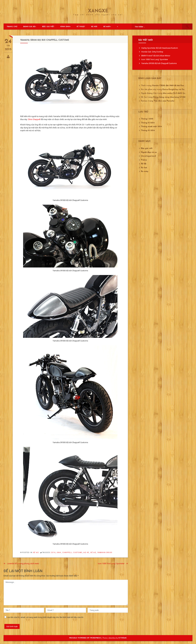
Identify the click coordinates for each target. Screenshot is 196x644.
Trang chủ (12, 27)
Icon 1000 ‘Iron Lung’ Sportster (111, 563)
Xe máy (107, 27)
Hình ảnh (65, 27)
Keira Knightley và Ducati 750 (177, 90)
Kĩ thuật (81, 27)
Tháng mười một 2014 (151, 127)
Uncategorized (148, 156)
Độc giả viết (48, 27)
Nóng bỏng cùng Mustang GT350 (169, 97)
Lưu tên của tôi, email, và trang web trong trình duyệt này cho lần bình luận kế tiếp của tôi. (45, 617)
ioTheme (122, 638)
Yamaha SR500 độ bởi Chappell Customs (159, 63)
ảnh (59, 553)
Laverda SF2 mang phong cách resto (23, 563)
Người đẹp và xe (149, 152)
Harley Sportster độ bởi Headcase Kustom (160, 48)
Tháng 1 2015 (147, 119)
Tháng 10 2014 (148, 131)
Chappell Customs (72, 553)
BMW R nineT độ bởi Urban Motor (156, 56)
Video (144, 160)
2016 (53, 553)
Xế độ (36, 553)
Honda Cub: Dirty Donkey (152, 52)
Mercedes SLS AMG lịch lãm (177, 93)
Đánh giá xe (29, 27)
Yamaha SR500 (105, 553)
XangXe (98, 11)
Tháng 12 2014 (148, 123)
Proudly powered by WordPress (85, 638)
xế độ (93, 553)
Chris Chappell (34, 119)
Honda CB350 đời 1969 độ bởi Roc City (170, 86)
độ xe (86, 553)
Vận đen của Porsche (164, 101)
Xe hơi (94, 27)
